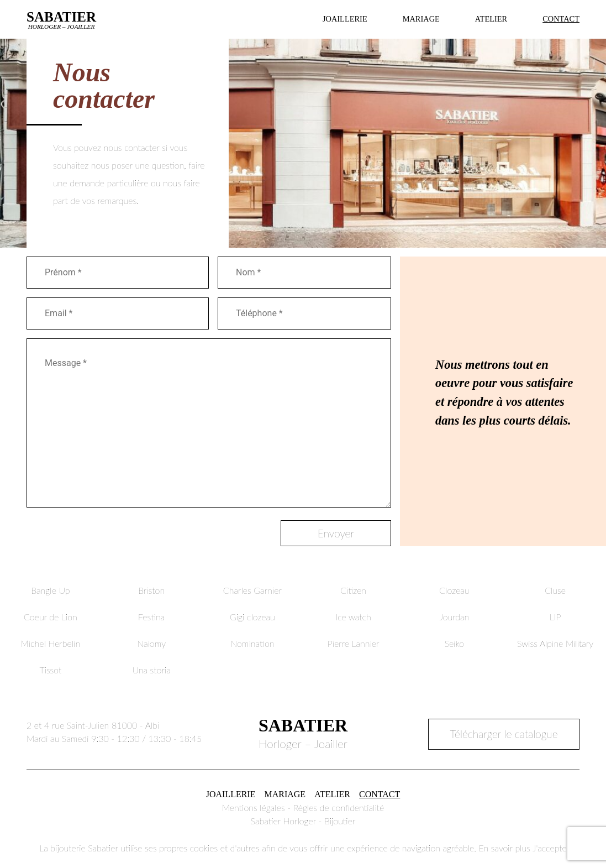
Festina (151, 617)
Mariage (421, 19)
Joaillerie (345, 19)
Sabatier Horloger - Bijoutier (303, 821)
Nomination (252, 643)
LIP (555, 617)
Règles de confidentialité (339, 807)
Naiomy (151, 643)
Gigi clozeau (252, 617)
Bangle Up (50, 590)
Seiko (454, 643)
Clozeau (454, 590)
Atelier (491, 19)
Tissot (50, 670)
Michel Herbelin (51, 643)
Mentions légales (254, 807)
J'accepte (550, 848)
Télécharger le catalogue (504, 734)
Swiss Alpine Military (555, 643)
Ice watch (354, 617)
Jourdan (455, 617)
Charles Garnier (252, 590)
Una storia (151, 670)
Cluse (555, 590)
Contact (561, 19)
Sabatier (61, 20)
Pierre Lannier (354, 643)
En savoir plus (504, 848)
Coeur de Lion (51, 617)
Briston (151, 590)
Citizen (353, 590)
